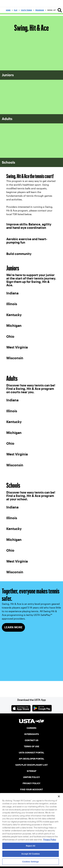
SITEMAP (32, 771)
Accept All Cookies (31, 854)
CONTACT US (32, 740)
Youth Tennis (26, 10)
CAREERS (31, 728)
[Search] (60, 10)
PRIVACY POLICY (31, 783)
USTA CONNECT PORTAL (31, 753)
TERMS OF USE (31, 746)
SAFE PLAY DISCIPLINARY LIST (31, 765)
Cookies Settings (31, 862)
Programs (40, 10)
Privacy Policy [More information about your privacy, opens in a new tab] (50, 840)
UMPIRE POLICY (31, 777)
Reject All (30, 846)
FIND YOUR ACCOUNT (31, 789)
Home (8, 10)
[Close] (59, 796)
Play (16, 10)
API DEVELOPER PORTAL (31, 759)
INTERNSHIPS (31, 734)
